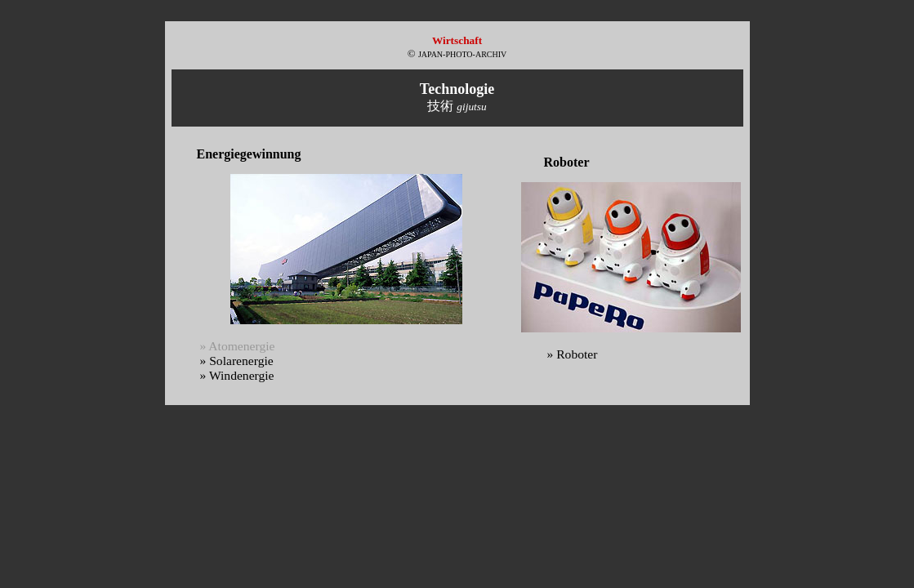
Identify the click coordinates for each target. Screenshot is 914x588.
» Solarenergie (237, 361)
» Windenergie (237, 375)
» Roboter (573, 354)
